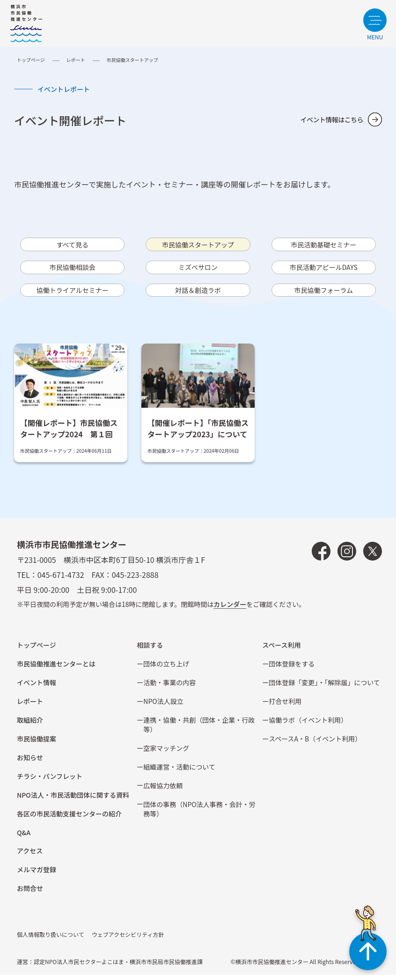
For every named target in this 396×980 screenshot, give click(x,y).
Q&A (24, 838)
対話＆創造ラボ (198, 294)
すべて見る (73, 245)
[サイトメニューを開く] (375, 24)
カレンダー (230, 610)
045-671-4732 (61, 580)
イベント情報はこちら (327, 120)
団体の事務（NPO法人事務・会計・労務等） (199, 814)
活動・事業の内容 (169, 688)
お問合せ (30, 894)
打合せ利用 (285, 706)
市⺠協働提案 (37, 744)
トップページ (31, 60)
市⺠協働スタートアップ (198, 245)
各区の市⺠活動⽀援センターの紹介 (69, 819)
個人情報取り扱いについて (51, 940)
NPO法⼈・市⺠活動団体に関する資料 (73, 800)
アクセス (30, 856)
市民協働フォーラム (324, 294)
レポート (76, 60)
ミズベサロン (198, 270)
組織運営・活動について (179, 772)
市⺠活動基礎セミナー (323, 245)
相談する (150, 650)
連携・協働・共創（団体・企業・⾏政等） (199, 730)
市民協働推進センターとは (56, 669)
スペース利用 (281, 650)
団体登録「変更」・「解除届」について (324, 688)
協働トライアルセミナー (73, 294)
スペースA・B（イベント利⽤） (315, 744)
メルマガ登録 (37, 875)
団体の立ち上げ (166, 669)
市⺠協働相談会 (73, 270)
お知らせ (30, 763)
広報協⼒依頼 (163, 791)
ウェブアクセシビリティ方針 (128, 940)
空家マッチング (166, 753)
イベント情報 (37, 688)
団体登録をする (292, 669)
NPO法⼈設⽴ (163, 706)
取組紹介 (30, 725)
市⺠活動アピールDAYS (323, 270)
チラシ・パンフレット (50, 781)
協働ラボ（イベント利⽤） (308, 725)
